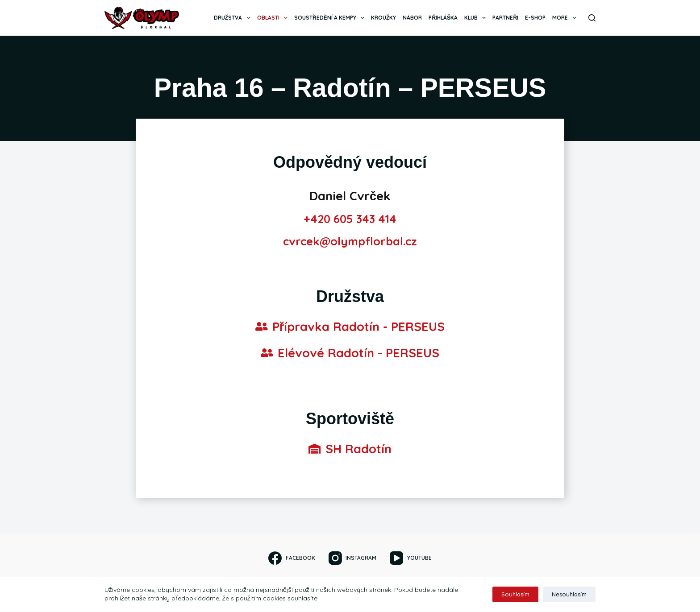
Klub (477, 18)
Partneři (505, 18)
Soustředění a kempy (331, 18)
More (566, 18)
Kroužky (383, 18)
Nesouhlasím (569, 594)
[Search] (592, 18)
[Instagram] (352, 558)
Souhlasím (515, 594)
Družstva (234, 18)
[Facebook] (292, 558)
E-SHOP (535, 18)
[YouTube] (410, 558)
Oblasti (274, 18)
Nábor (412, 18)
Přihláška (443, 18)
